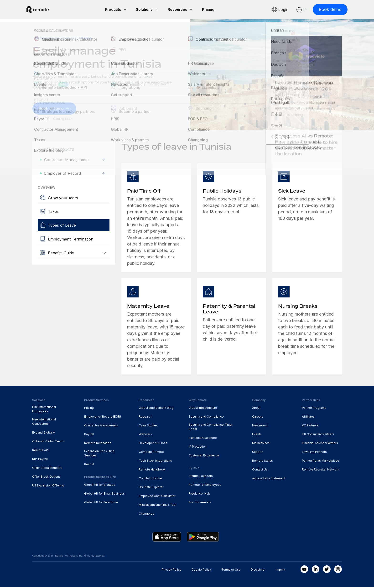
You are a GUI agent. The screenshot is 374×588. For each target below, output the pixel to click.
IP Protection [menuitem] (198, 447)
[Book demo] (324, 10)
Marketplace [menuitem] (261, 444)
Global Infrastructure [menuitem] (203, 408)
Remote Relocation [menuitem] (98, 444)
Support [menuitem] (258, 453)
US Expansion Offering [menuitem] (48, 486)
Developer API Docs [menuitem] (153, 444)
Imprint (280, 570)
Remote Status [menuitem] (262, 461)
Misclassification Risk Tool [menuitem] (158, 505)
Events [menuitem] (257, 435)
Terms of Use (231, 570)
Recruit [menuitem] (89, 465)
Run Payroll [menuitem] (40, 460)
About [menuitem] (256, 408)
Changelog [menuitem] (147, 514)
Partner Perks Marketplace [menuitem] (321, 461)
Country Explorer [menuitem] (53, 39)
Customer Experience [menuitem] (204, 456)
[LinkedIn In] (316, 570)
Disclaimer (258, 570)
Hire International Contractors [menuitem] (44, 422)
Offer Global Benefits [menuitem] (47, 468)
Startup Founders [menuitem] (201, 477)
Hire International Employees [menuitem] (44, 410)
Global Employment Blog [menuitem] (156, 408)
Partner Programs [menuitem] (314, 408)
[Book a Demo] (55, 109)
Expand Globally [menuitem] (44, 433)
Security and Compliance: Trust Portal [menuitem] (210, 427)
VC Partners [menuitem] (310, 426)
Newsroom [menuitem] (260, 426)
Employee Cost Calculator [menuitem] (157, 497)
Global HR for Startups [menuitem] (100, 485)
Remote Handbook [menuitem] (152, 470)
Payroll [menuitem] (89, 435)
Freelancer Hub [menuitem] (199, 494)
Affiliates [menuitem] (308, 417)
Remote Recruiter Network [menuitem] (321, 470)
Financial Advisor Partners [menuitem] (320, 444)
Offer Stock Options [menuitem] (46, 477)
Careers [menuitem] (258, 417)
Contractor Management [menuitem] (101, 426)
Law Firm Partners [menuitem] (314, 453)
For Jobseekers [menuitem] (200, 503)
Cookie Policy (201, 570)
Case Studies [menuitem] (148, 426)
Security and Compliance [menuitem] (206, 417)
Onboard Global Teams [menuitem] (49, 442)
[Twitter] (327, 570)
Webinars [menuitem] (145, 435)
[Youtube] (304, 570)
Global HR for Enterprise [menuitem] (101, 503)
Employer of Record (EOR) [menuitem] (103, 417)
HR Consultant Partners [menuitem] (318, 435)
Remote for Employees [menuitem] (205, 485)
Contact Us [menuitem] (260, 470)
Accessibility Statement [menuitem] (269, 479)
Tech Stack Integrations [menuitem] (155, 461)
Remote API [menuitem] (40, 451)
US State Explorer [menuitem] (151, 488)
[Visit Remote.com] (43, 10)
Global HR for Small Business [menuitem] (104, 494)
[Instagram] (338, 570)
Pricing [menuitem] (89, 408)
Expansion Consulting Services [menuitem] (99, 454)
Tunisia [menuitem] (84, 39)
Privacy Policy (171, 570)
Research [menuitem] (145, 417)
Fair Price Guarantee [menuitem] (203, 438)
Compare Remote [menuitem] (151, 453)
